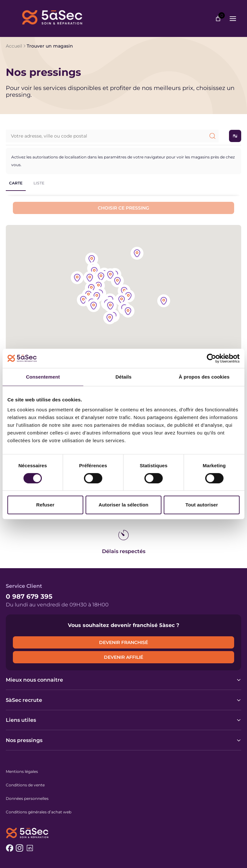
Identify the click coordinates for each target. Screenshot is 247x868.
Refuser (46, 505)
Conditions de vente (25, 785)
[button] (128, 296)
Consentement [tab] (43, 377)
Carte (16, 183)
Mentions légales (22, 771)
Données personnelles (27, 798)
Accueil (14, 46)
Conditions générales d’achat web (39, 812)
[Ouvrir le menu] (233, 19)
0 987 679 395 (29, 596)
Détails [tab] (123, 377)
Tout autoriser (202, 505)
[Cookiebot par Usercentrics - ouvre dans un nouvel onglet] (211, 358)
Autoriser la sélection (124, 505)
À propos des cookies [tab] (204, 377)
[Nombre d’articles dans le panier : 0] (218, 19)
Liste (39, 183)
